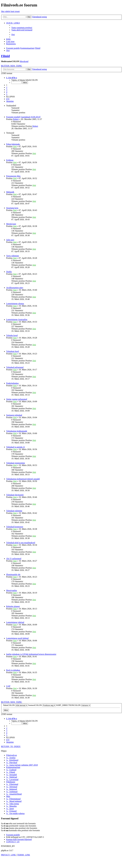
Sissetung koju (12, 208)
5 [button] (7, 94)
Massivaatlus (12, 590)
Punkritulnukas (12, 383)
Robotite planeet (13, 606)
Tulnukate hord (12, 351)
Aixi (15, 146)
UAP (8, 686)
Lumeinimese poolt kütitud (17, 638)
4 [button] (7, 92)
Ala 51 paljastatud (14, 559)
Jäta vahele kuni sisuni (10, 11)
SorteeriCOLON (42, 705)
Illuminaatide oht (13, 574)
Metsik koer (11, 224)
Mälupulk (10, 192)
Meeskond (24, 61)
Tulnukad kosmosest (15, 527)
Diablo (9, 272)
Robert (16, 119)
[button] (12, 78)
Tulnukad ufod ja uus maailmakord (21, 543)
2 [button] (7, 87)
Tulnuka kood (12, 335)
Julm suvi (10, 240)
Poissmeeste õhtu (13, 176)
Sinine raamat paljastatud (17, 399)
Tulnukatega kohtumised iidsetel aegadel (23, 479)
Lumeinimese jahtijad (15, 622)
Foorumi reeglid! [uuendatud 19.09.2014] (23, 117)
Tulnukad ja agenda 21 (16, 447)
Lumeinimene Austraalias (17, 319)
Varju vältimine (13, 256)
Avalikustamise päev (15, 288)
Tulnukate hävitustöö (15, 495)
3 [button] (7, 90)
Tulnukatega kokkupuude (17, 431)
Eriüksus (10, 160)
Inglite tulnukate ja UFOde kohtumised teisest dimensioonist (31, 654)
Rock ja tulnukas (13, 670)
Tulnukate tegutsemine (16, 463)
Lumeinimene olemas (15, 304)
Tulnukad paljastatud (15, 367)
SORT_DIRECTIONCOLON (73, 705)
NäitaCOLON (15, 705)
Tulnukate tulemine (14, 511)
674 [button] (8, 99)
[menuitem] (22, 28)
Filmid (5, 56)
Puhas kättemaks (13, 144)
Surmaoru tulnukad (14, 415)
